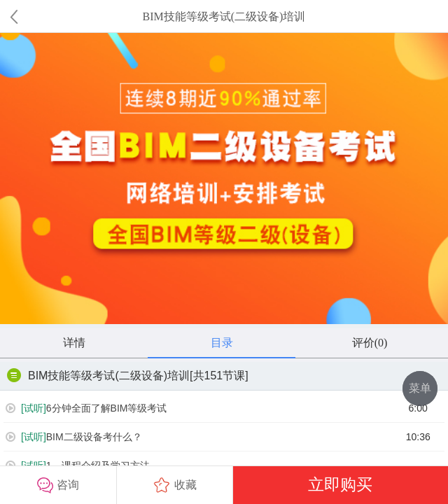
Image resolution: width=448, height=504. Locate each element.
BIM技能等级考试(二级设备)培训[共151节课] (128, 375)
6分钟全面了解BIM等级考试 (86, 408)
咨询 (58, 485)
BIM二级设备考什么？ (74, 437)
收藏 (175, 485)
